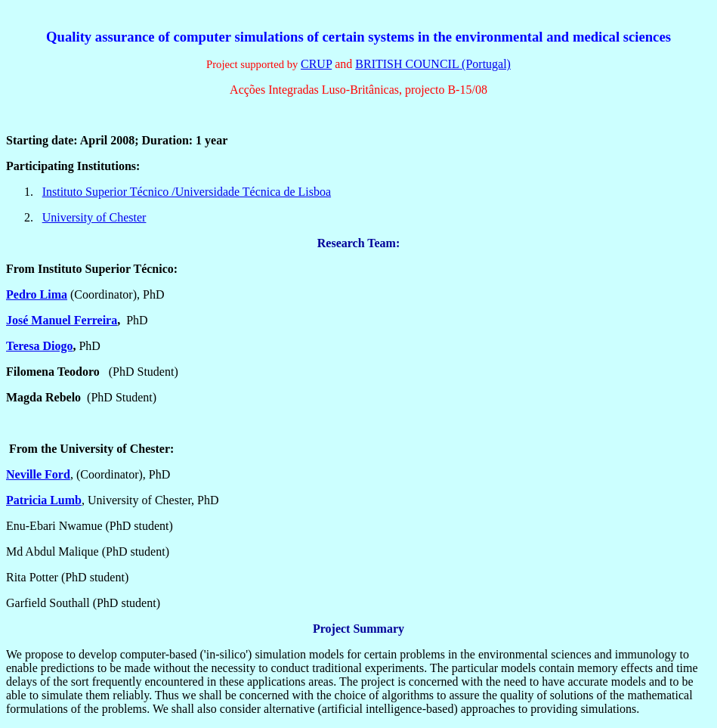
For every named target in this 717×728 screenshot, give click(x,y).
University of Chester (94, 217)
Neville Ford (38, 474)
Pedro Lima (37, 294)
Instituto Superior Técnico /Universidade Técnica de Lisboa (187, 192)
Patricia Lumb (44, 500)
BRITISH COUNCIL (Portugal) (433, 64)
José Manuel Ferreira (62, 320)
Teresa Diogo (39, 346)
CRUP (316, 64)
